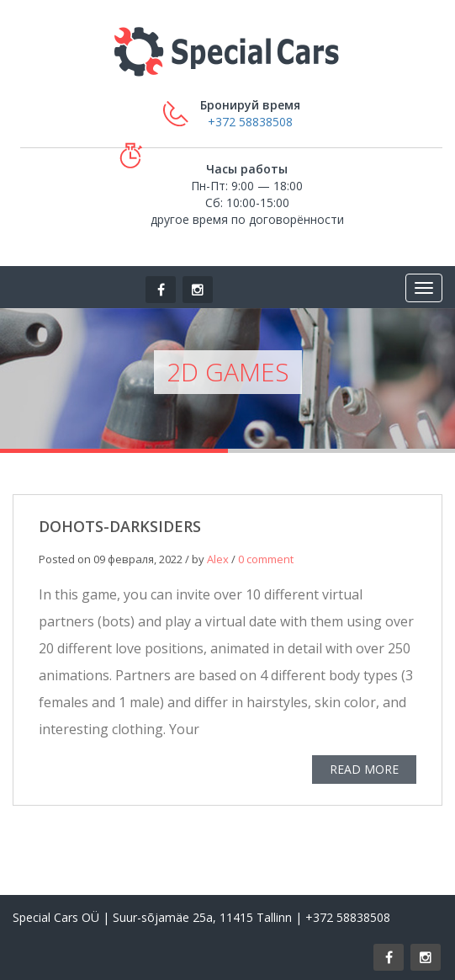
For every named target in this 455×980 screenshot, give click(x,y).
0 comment (266, 560)
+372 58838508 (250, 122)
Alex (218, 560)
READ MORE (364, 770)
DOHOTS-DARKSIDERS (120, 527)
